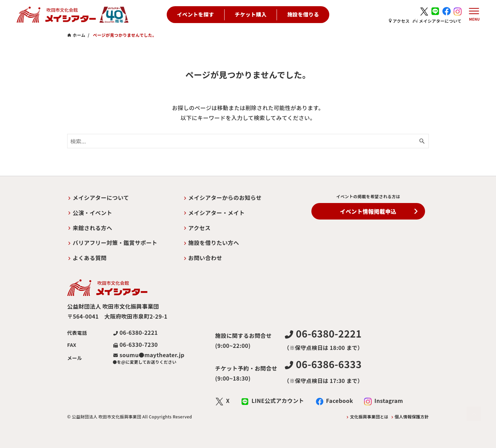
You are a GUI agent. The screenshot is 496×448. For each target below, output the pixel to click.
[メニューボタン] (473, 15)
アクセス (399, 21)
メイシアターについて (437, 21)
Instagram (389, 401)
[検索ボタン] (422, 141)
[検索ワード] (248, 141)
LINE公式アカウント (278, 401)
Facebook (340, 401)
